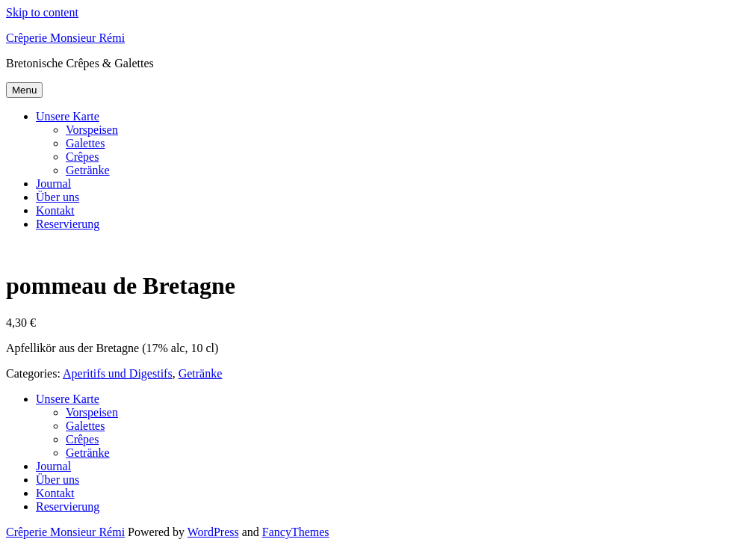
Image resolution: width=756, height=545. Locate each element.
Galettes (85, 143)
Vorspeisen (92, 130)
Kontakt (55, 210)
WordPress (213, 532)
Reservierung (68, 224)
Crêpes (82, 157)
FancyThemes (296, 532)
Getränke (88, 170)
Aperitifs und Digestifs (118, 373)
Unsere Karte (68, 116)
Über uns (58, 197)
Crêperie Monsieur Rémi (65, 38)
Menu (24, 90)
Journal (53, 184)
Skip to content (42, 12)
